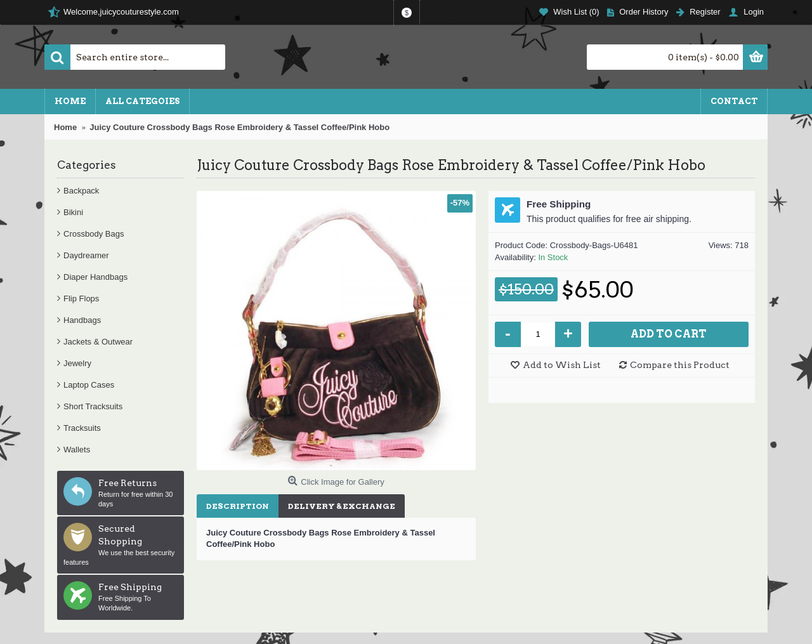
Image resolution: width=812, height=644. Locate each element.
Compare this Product (680, 365)
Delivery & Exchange (342, 506)
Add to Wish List (562, 365)
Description (238, 506)
